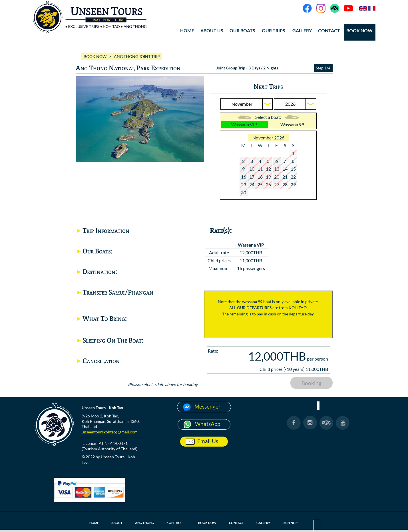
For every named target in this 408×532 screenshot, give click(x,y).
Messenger (208, 406)
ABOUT (117, 523)
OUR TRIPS (274, 30)
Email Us (208, 441)
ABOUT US (212, 30)
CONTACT (329, 30)
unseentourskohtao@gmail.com (110, 432)
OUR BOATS (242, 30)
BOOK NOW (359, 30)
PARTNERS (291, 523)
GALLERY (302, 30)
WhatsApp (208, 424)
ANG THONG (144, 523)
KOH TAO (174, 523)
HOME (187, 30)
